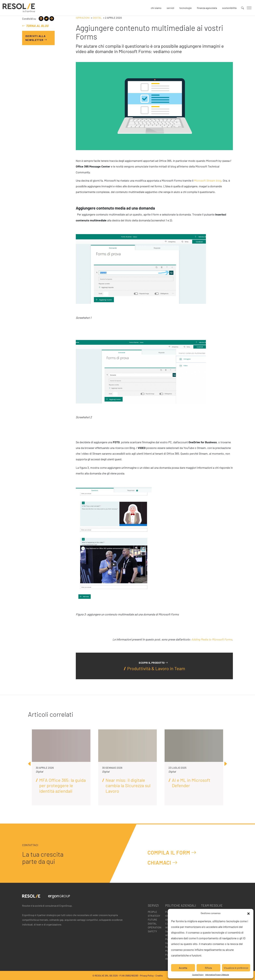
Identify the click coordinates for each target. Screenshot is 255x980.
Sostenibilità (229, 8)
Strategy (154, 916)
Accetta (183, 968)
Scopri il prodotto (153, 663)
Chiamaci (163, 862)
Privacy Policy (147, 976)
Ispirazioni (83, 18)
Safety (152, 931)
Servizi (170, 8)
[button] (248, 913)
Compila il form (172, 852)
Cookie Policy (198, 974)
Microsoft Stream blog (208, 180)
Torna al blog (35, 26)
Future (153, 920)
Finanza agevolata (207, 8)
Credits (159, 976)
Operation (155, 927)
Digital (97, 18)
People (152, 912)
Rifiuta (208, 968)
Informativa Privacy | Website (217, 974)
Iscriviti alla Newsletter (36, 38)
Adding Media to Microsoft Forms (212, 639)
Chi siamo (156, 8)
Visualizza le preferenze (236, 968)
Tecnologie (186, 8)
